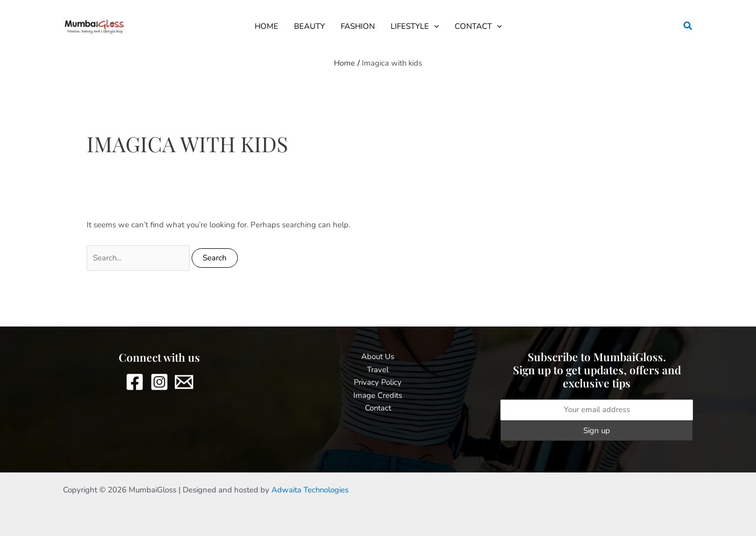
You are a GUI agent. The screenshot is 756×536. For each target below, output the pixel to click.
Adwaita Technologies (311, 490)
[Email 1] (184, 382)
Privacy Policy (378, 383)
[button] (434, 26)
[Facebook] (135, 382)
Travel (378, 370)
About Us (378, 356)
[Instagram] (159, 382)
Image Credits (378, 395)
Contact (378, 408)
